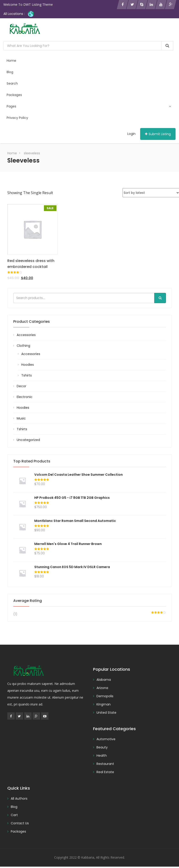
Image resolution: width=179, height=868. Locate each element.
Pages (89, 107)
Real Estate (105, 773)
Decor (21, 387)
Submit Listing (158, 135)
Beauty (102, 749)
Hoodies (28, 366)
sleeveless (32, 155)
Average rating (28, 602)
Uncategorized (28, 441)
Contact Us (20, 825)
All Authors (19, 800)
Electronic (25, 398)
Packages (15, 96)
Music (21, 420)
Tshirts (27, 377)
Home (12, 61)
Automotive (106, 740)
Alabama (104, 681)
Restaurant (105, 765)
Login (131, 135)
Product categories (32, 323)
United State (106, 714)
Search (12, 84)
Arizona (102, 689)
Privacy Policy (18, 119)
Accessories (26, 336)
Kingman (104, 706)
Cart (14, 816)
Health (102, 757)
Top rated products (32, 463)
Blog (10, 72)
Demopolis (105, 697)
